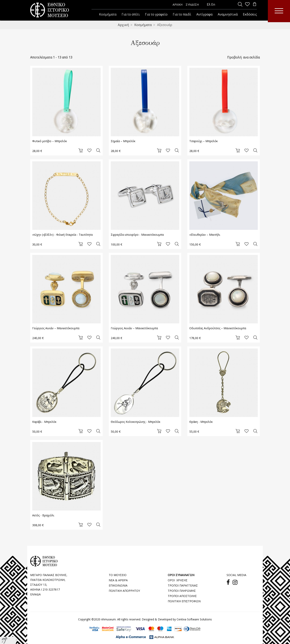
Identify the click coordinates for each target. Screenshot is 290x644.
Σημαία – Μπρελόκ (123, 141)
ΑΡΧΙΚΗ (178, 5)
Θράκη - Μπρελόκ (201, 422)
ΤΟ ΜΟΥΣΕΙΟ (118, 575)
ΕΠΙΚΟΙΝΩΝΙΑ (118, 585)
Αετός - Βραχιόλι (43, 515)
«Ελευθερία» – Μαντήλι (205, 235)
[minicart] (255, 5)
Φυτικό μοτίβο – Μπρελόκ (50, 141)
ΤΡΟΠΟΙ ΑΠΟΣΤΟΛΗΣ (182, 596)
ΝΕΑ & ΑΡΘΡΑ (118, 580)
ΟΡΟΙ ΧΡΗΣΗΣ (178, 580)
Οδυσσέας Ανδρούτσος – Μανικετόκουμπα (218, 328)
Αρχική (123, 25)
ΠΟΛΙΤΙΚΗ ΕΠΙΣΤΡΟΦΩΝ (184, 601)
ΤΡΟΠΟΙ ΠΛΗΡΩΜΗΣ (182, 591)
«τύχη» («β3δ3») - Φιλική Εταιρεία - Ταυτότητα (62, 235)
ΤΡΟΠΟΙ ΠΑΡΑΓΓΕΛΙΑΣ (183, 585)
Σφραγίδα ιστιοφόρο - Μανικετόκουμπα (137, 235)
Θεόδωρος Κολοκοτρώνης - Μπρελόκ (136, 422)
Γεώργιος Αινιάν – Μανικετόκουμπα (56, 328)
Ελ (209, 4)
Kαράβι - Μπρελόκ (44, 422)
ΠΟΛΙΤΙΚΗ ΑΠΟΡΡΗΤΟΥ (124, 591)
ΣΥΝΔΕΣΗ (192, 5)
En (213, 4)
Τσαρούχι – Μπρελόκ (204, 141)
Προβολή (234, 57)
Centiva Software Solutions (194, 619)
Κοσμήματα (143, 25)
